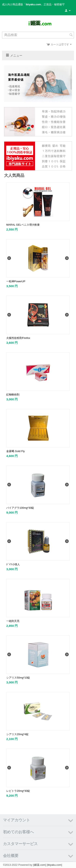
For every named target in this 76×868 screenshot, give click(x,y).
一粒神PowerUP (16, 281)
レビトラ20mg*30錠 (18, 791)
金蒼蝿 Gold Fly (16, 451)
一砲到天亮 (13, 621)
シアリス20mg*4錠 (17, 734)
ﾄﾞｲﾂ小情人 (13, 564)
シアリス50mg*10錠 (18, 678)
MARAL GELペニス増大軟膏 (23, 225)
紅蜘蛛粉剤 (13, 395)
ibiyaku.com (54, 865)
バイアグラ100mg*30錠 (20, 508)
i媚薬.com (39, 865)
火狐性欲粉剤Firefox (18, 338)
